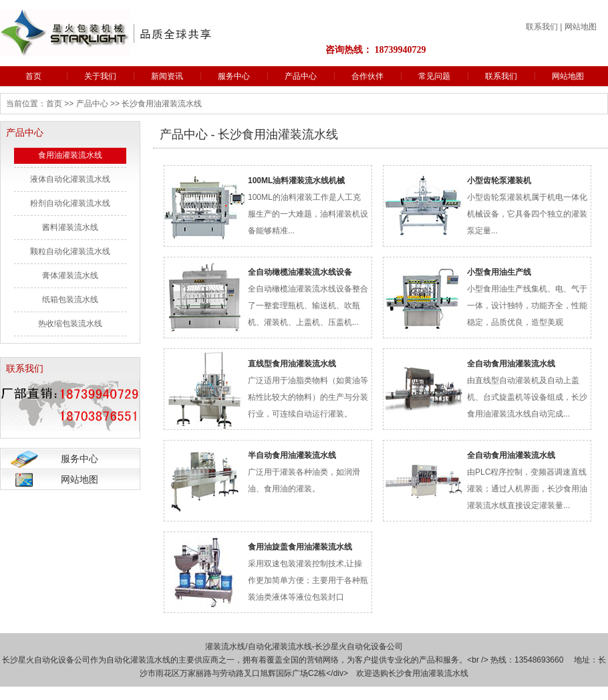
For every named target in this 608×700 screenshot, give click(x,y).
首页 (33, 76)
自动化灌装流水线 (280, 647)
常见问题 (434, 76)
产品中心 (301, 76)
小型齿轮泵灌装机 (499, 181)
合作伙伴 (367, 76)
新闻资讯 (167, 76)
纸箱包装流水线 (70, 300)
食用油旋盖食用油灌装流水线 (300, 547)
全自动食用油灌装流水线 (511, 364)
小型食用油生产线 (499, 272)
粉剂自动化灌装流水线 (70, 203)
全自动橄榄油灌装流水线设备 (300, 272)
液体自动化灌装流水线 (70, 179)
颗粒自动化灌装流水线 (70, 251)
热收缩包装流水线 (70, 324)
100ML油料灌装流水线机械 (296, 181)
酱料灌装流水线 (70, 227)
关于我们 (100, 76)
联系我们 (542, 27)
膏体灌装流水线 (70, 275)
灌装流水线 (225, 647)
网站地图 (581, 27)
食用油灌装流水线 (70, 155)
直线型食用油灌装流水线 (292, 364)
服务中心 (234, 76)
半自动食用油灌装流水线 (292, 455)
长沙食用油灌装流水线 (428, 673)
